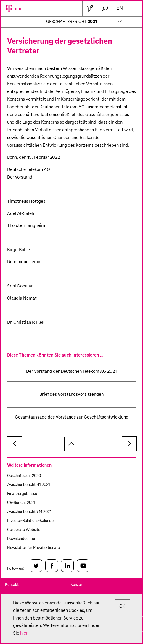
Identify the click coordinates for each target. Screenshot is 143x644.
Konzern (77, 585)
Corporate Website (24, 530)
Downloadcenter (21, 539)
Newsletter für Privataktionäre (33, 548)
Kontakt (12, 585)
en (120, 8)
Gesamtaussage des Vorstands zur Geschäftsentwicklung (72, 417)
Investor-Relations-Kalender (31, 521)
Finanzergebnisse (22, 494)
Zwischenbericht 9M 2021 (29, 512)
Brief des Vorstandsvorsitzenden (71, 394)
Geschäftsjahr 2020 (24, 476)
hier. (24, 633)
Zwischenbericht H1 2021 (29, 485)
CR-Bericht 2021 (21, 503)
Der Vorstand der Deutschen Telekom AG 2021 (71, 371)
